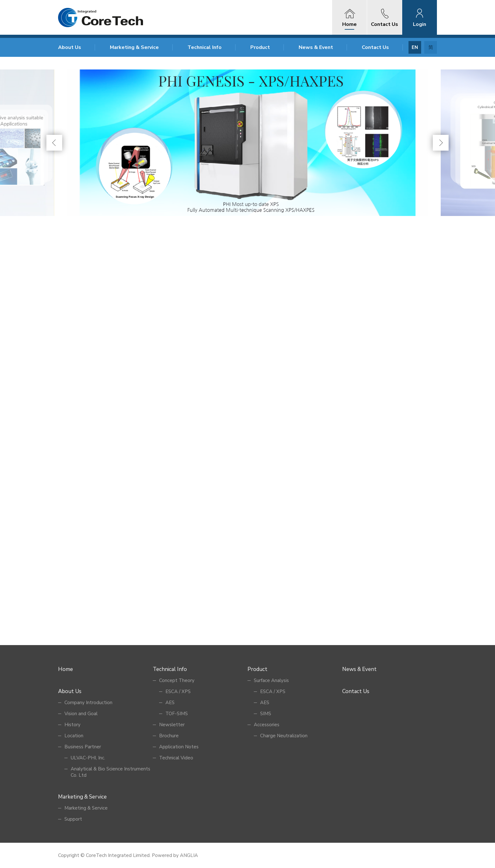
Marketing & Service (134, 47)
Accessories (267, 725)
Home (66, 669)
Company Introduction (88, 703)
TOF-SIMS (177, 714)
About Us (70, 47)
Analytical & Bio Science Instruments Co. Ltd (110, 772)
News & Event (316, 47)
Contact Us (375, 47)
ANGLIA (189, 855)
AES (170, 703)
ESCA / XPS (178, 691)
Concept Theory (177, 680)
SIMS (266, 714)
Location (74, 736)
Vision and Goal (81, 714)
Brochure (169, 736)
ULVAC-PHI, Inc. (88, 758)
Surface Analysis (271, 680)
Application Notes (179, 747)
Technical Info (205, 47)
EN (415, 47)
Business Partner (83, 747)
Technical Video (176, 758)
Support (73, 819)
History (72, 725)
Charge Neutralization (284, 736)
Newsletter (172, 725)
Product (260, 47)
